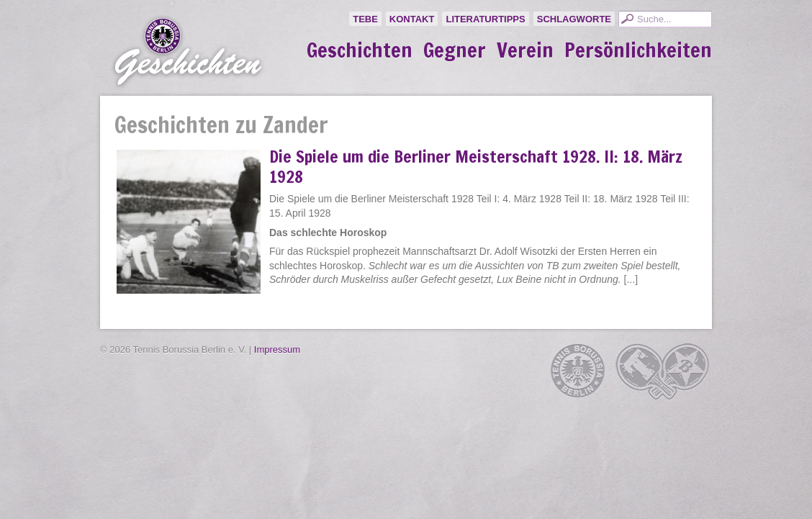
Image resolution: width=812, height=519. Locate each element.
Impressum (277, 349)
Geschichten (360, 50)
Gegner (455, 50)
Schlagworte (574, 19)
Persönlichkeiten (638, 50)
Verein (525, 50)
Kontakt (412, 19)
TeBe (365, 19)
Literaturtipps (485, 19)
